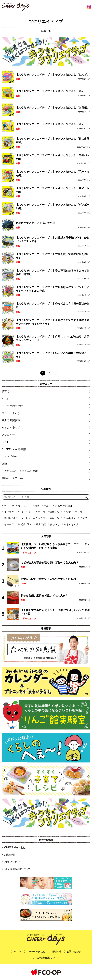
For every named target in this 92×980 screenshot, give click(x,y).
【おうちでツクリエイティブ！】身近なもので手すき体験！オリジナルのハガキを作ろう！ (53, 322)
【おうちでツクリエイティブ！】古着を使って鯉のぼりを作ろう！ (53, 256)
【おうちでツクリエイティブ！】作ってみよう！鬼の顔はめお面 (53, 305)
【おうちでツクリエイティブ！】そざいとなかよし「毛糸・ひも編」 (53, 173)
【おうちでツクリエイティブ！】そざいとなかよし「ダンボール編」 (53, 206)
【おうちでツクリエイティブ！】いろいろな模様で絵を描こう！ (51, 355)
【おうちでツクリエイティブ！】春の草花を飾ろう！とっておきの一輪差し (53, 272)
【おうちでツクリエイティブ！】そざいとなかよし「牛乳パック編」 (53, 157)
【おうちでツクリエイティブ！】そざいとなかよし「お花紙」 (53, 108)
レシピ (24, 583)
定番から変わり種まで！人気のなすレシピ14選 (48, 579)
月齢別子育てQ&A (12, 478)
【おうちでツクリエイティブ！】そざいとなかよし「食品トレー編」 (53, 190)
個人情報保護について (17, 869)
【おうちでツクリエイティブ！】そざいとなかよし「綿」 (50, 91)
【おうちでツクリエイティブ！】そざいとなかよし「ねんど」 (53, 75)
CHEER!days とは (15, 847)
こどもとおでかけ (29, 552)
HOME (17, 951)
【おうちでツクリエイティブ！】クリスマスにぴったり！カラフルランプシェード (53, 338)
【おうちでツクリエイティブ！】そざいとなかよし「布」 (50, 124)
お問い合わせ (12, 862)
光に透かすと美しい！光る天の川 (35, 223)
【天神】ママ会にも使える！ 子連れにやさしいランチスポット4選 (55, 612)
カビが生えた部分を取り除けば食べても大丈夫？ (50, 563)
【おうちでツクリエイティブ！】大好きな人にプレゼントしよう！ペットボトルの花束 (53, 289)
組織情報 (10, 855)
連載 (18, 79)
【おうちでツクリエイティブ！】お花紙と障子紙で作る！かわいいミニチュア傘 (53, 239)
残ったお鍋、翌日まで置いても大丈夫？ (44, 596)
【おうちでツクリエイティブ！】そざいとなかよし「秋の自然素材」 (53, 141)
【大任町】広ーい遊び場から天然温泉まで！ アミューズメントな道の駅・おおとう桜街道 (55, 546)
